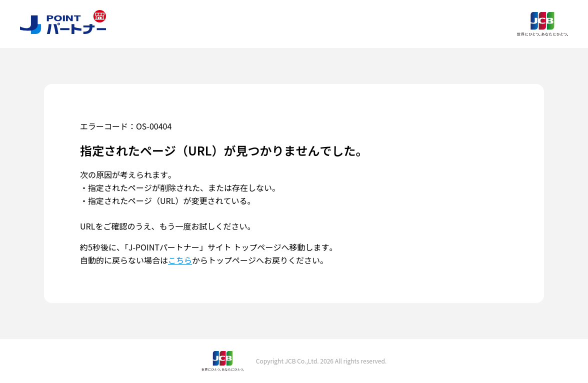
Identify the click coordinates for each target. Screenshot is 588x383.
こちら (180, 260)
